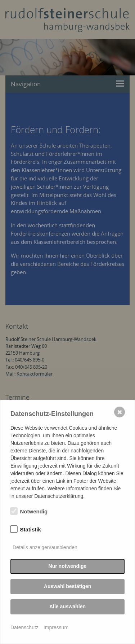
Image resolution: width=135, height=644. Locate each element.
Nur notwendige (68, 566)
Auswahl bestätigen (67, 586)
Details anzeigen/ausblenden (45, 547)
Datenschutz (24, 627)
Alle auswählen (67, 606)
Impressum (56, 627)
